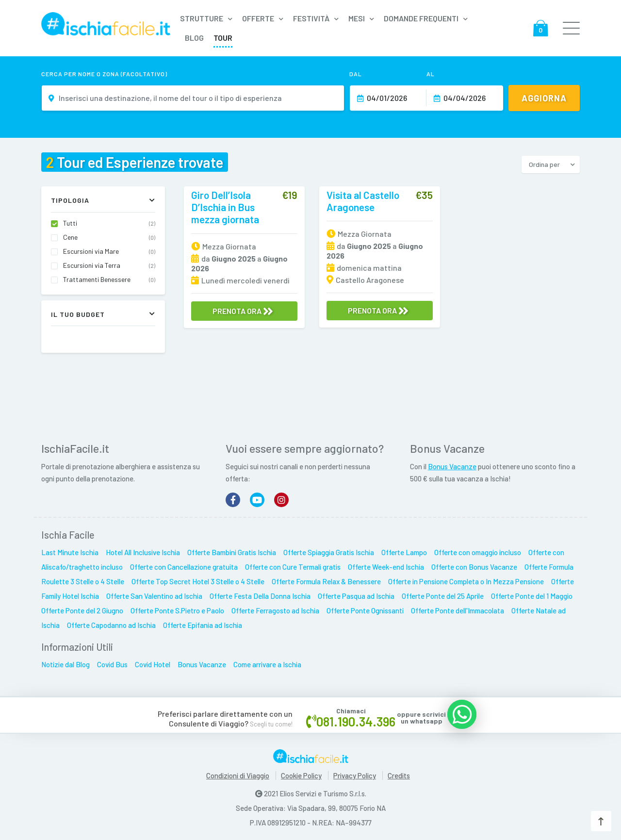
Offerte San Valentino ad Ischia (154, 596)
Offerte (258, 18)
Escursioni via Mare (109, 251)
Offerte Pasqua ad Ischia (356, 596)
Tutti (109, 223)
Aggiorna (544, 98)
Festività (311, 18)
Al (431, 74)
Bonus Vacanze (452, 466)
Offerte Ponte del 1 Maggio (532, 596)
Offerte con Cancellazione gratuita (184, 567)
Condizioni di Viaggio (238, 775)
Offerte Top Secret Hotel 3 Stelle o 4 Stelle (198, 581)
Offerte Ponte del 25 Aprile (443, 596)
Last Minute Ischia (70, 552)
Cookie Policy (301, 775)
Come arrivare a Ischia (267, 664)
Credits (399, 775)
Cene (109, 237)
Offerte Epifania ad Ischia (203, 625)
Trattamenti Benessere (109, 280)
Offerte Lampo (404, 552)
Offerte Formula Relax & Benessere (326, 581)
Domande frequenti (421, 18)
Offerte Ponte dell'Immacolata (458, 610)
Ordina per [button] (544, 164)
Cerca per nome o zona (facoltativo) (104, 74)
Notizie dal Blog (65, 664)
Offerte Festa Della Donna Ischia (260, 596)
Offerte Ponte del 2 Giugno (82, 610)
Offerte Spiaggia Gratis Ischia (329, 552)
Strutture (202, 18)
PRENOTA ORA (243, 311)
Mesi (357, 18)
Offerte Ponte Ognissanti (365, 610)
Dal (356, 74)
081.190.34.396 (356, 721)
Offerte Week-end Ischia (386, 567)
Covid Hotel (153, 664)
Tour (223, 38)
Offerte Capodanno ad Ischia (111, 625)
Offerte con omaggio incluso (478, 552)
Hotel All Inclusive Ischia (143, 552)
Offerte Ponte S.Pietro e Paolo (177, 610)
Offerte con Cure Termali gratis (293, 567)
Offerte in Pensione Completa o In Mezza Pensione (466, 581)
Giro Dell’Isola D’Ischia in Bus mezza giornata (225, 207)
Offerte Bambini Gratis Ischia (232, 552)
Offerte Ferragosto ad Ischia (275, 610)
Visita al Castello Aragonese (363, 201)
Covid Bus (112, 664)
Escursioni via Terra (109, 265)
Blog (194, 38)
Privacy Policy (355, 775)
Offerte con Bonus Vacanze (474, 567)
